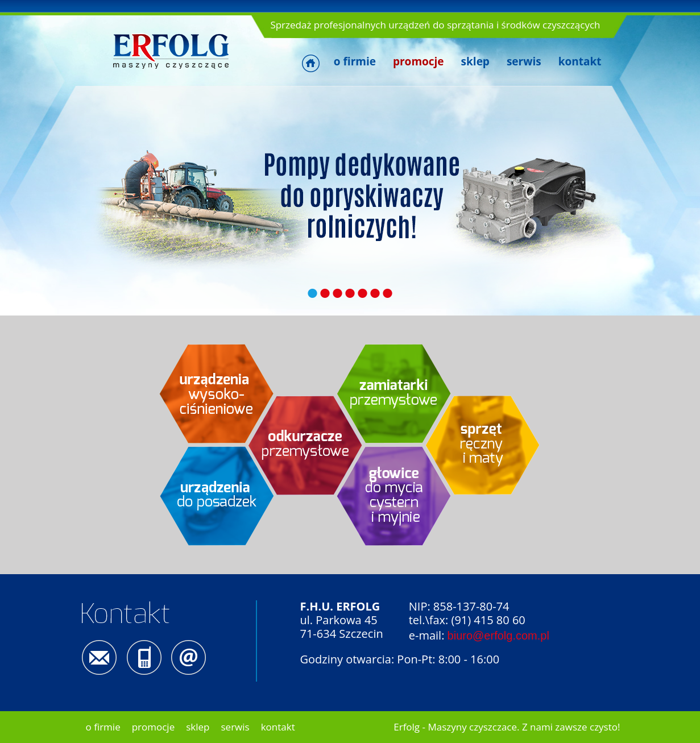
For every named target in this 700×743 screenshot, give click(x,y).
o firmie (355, 61)
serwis (524, 61)
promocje (154, 727)
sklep (475, 61)
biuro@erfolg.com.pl (498, 636)
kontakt (580, 61)
